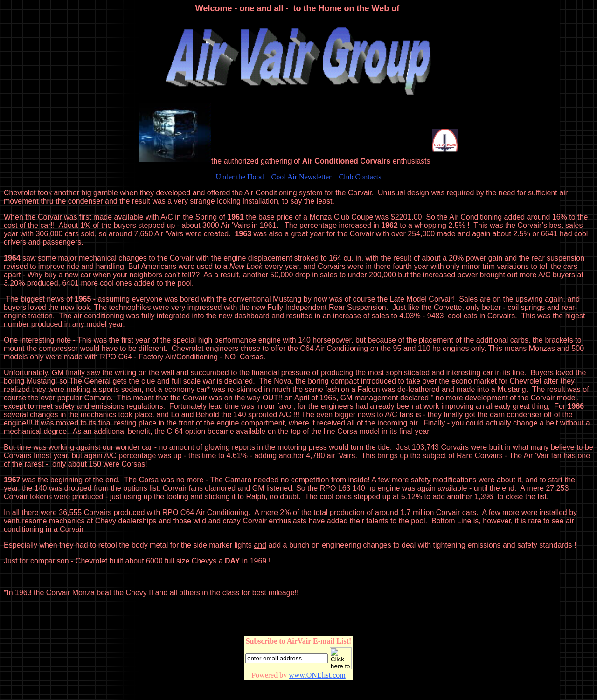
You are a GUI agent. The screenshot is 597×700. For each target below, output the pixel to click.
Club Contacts (360, 177)
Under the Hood (239, 177)
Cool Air (302, 177)
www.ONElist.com (317, 675)
